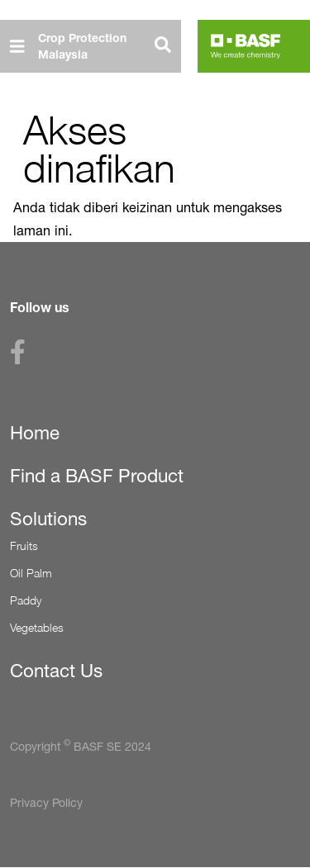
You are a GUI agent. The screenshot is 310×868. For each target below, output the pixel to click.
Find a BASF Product (97, 476)
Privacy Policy (46, 802)
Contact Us (56, 671)
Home (35, 433)
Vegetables (37, 627)
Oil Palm (31, 573)
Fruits (24, 545)
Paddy (26, 600)
